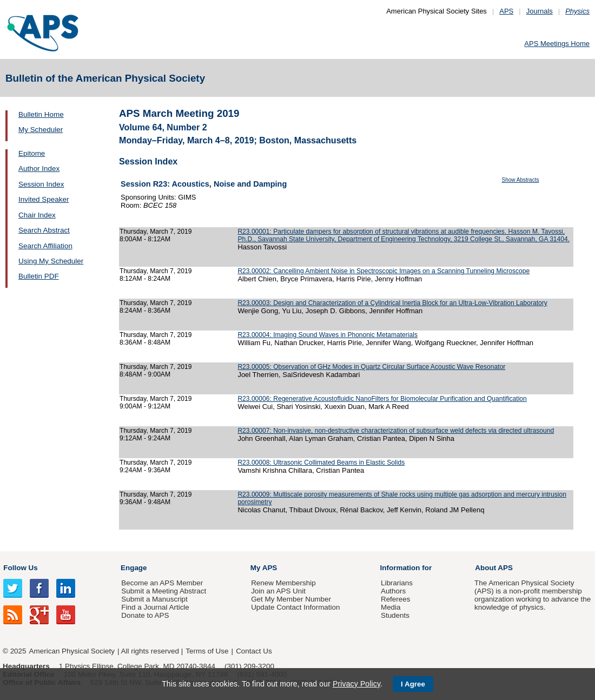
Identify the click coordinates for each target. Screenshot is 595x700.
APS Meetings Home (557, 44)
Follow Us (20, 568)
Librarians (397, 583)
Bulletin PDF (39, 276)
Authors (393, 591)
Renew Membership (283, 583)
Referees (396, 599)
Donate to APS (145, 615)
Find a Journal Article (155, 607)
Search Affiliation (45, 246)
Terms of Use (207, 651)
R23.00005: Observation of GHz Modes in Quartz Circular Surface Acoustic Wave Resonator (371, 367)
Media (391, 607)
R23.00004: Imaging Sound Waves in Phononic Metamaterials (328, 335)
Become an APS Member (162, 583)
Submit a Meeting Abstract (164, 591)
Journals (540, 11)
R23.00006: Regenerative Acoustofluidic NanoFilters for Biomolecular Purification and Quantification (382, 399)
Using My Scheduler (51, 261)
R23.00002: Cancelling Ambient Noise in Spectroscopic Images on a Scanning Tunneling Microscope (384, 271)
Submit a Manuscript (154, 599)
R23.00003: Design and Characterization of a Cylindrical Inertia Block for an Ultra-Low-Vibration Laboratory (392, 303)
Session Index (41, 184)
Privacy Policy (356, 684)
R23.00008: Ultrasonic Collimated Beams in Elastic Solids (321, 463)
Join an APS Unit (278, 591)
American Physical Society (72, 651)
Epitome (32, 153)
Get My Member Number (291, 599)
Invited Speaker (44, 199)
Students (395, 615)
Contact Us (254, 651)
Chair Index (37, 215)
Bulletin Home (41, 114)
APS (506, 11)
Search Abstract (44, 230)
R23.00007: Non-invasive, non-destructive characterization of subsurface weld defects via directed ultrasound (396, 431)
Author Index (39, 169)
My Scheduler (41, 130)
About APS (494, 568)
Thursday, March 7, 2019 (156, 232)
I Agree (413, 684)
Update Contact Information (295, 607)
